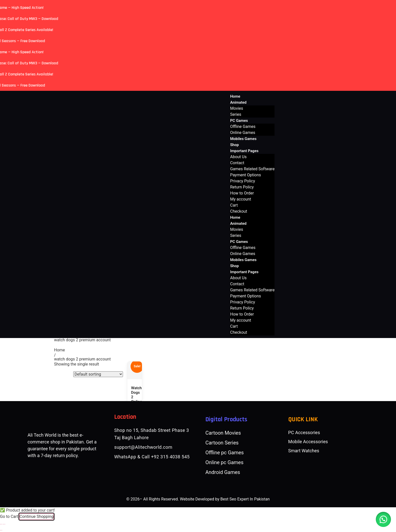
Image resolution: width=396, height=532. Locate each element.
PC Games (239, 121)
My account (241, 199)
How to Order (242, 193)
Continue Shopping (36, 516)
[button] (383, 519)
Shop (234, 145)
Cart (234, 205)
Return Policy (242, 187)
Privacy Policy (243, 181)
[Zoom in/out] (0, 524)
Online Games (243, 133)
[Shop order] (98, 374)
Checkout (239, 211)
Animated (238, 102)
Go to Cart (9, 516)
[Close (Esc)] (5, 524)
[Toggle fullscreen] (2, 524)
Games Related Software (252, 169)
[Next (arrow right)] (2, 530)
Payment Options (245, 175)
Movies (237, 108)
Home (235, 96)
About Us (238, 157)
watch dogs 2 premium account (82, 359)
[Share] (3, 524)
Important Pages (244, 151)
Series (236, 114)
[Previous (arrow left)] (0, 530)
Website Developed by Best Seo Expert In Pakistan (225, 499)
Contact (237, 163)
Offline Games (243, 127)
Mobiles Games (243, 139)
